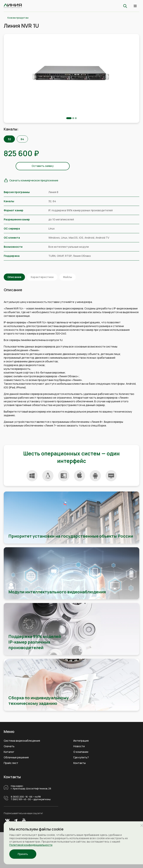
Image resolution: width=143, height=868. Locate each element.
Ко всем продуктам (18, 18)
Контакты (80, 763)
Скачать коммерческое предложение (34, 180)
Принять (23, 854)
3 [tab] (76, 118)
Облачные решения (16, 757)
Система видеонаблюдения (22, 741)
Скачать (9, 746)
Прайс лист (11, 763)
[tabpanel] (71, 74)
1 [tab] (69, 118)
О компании (81, 752)
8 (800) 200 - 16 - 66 (22, 797)
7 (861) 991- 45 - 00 (21, 799)
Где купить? (81, 757)
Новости (79, 746)
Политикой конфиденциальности (31, 845)
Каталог (9, 752)
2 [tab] (73, 118)
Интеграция (81, 741)
